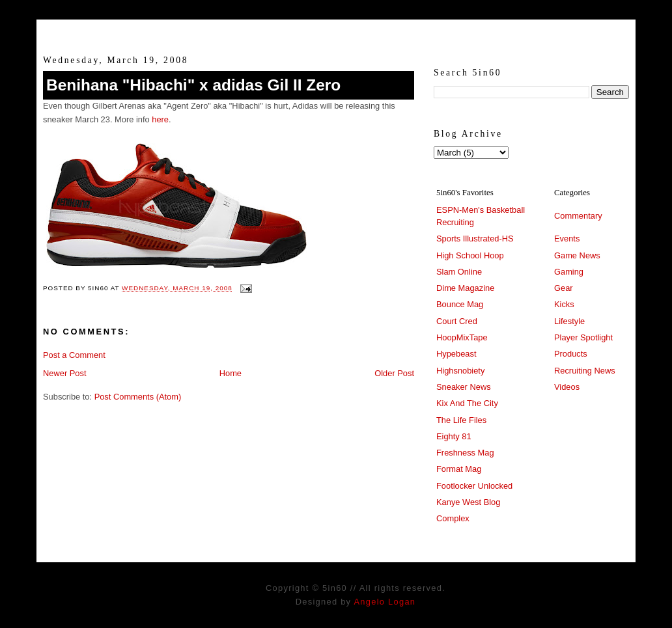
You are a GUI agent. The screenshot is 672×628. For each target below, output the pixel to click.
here (160, 119)
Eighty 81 (454, 436)
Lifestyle (569, 321)
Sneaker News (464, 387)
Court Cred (457, 321)
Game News (577, 255)
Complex (453, 518)
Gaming (569, 272)
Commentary (578, 216)
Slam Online (459, 272)
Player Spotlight (583, 337)
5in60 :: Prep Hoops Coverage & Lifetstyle (336, 31)
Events (567, 239)
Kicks (564, 304)
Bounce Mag (460, 304)
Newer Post (64, 373)
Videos (567, 387)
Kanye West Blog (468, 502)
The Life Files (461, 420)
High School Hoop (470, 255)
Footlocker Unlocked (474, 486)
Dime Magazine (465, 288)
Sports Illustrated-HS (475, 239)
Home (231, 373)
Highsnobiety (460, 371)
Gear (564, 288)
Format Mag (459, 469)
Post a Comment (74, 355)
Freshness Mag (465, 453)
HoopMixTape (462, 337)
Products (571, 354)
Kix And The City (467, 403)
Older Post (394, 373)
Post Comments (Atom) (138, 397)
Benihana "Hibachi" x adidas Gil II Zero (193, 85)
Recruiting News (585, 371)
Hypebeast (456, 354)
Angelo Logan (385, 602)
